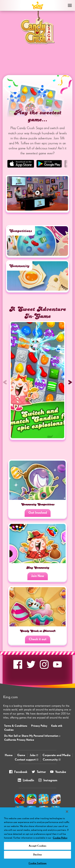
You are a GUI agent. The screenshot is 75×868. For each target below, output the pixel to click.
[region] (37, 838)
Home (9, 755)
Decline (37, 855)
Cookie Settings (38, 863)
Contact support (26, 760)
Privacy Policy (39, 726)
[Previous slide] (5, 382)
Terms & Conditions (16, 726)
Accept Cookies (38, 846)
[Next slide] (70, 382)
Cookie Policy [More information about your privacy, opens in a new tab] (60, 838)
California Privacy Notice (19, 740)
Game (21, 755)
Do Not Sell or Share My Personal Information (32, 736)
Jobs (34, 755)
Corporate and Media (56, 755)
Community (52, 760)
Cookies (9, 730)
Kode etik (57, 726)
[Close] (67, 812)
